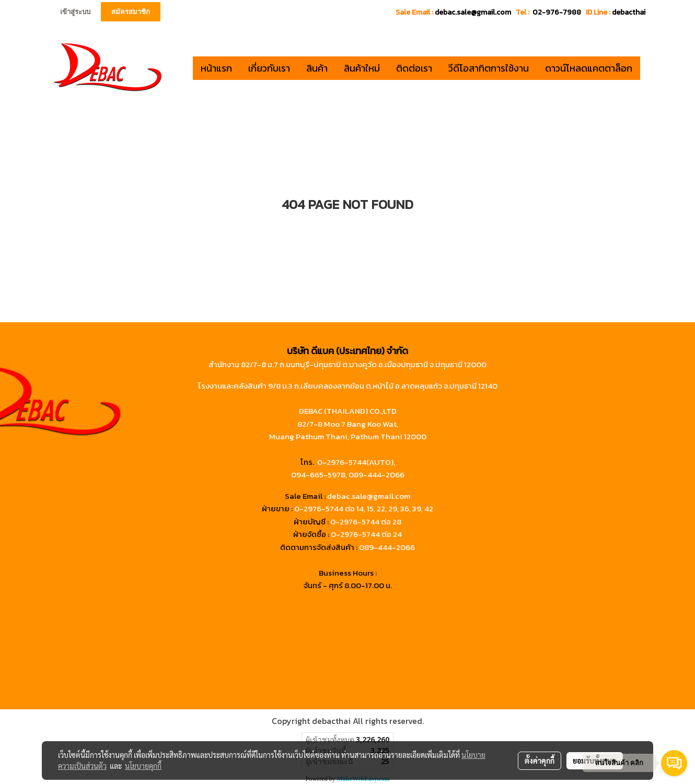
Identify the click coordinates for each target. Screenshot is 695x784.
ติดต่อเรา (414, 68)
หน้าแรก (216, 68)
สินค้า (317, 68)
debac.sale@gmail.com (369, 496)
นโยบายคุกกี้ (143, 766)
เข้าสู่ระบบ (75, 12)
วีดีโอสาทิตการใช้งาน (489, 68)
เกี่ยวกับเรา (269, 68)
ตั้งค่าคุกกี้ (540, 760)
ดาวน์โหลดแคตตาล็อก (589, 68)
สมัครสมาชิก (131, 12)
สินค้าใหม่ (362, 68)
